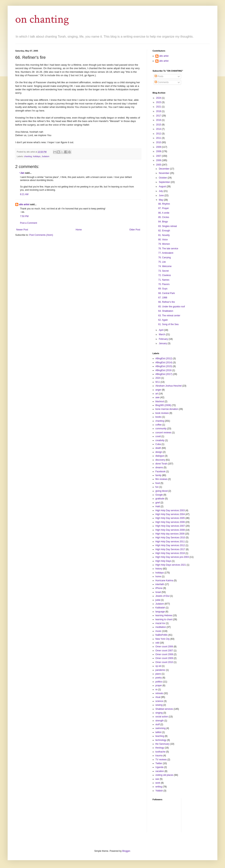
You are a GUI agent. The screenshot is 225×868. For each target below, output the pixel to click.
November (164, 173)
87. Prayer (164, 208)
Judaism (45, 156)
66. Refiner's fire (167, 302)
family (158, 475)
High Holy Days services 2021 (171, 565)
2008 (159, 151)
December (164, 169)
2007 (159, 156)
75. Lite (162, 262)
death (158, 448)
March (162, 334)
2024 (159, 98)
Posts (159, 76)
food (158, 483)
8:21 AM (24, 194)
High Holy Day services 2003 (170, 510)
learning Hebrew (164, 615)
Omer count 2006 (164, 647)
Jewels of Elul (162, 596)
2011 (159, 138)
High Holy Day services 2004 (170, 514)
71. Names (164, 280)
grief (158, 503)
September (165, 182)
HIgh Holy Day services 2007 (170, 526)
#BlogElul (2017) (164, 374)
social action (162, 717)
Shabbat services (164, 709)
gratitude (160, 499)
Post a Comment (29, 223)
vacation (160, 771)
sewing (159, 705)
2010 (159, 142)
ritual (158, 697)
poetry (159, 678)
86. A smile (164, 213)
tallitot (158, 732)
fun (157, 487)
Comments (162, 82)
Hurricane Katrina (164, 581)
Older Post (135, 230)
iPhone (159, 588)
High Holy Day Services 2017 (170, 549)
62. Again (163, 320)
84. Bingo (163, 222)
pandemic (160, 670)
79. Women (164, 244)
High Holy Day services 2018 (170, 553)
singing (159, 713)
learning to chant (164, 619)
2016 (159, 120)
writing (159, 787)
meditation (161, 627)
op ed (158, 666)
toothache (160, 752)
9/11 (158, 382)
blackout (160, 401)
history (159, 569)
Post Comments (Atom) (41, 235)
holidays (37, 156)
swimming (160, 728)
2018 (159, 111)
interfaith (160, 584)
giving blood (162, 491)
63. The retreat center (169, 316)
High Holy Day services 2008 (170, 530)
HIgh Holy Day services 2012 (170, 545)
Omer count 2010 (164, 662)
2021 (159, 107)
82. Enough (164, 231)
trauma (159, 756)
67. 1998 (163, 298)
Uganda (159, 767)
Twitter (159, 763)
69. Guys (163, 289)
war (157, 779)
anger (158, 390)
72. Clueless (165, 275)
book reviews (162, 413)
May (161, 200)
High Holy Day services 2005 (170, 518)
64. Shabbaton (166, 311)
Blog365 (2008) (163, 405)
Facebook (160, 472)
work (158, 783)
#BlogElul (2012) (164, 359)
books (158, 417)
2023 (159, 102)
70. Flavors (164, 284)
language (160, 612)
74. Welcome (165, 266)
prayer (159, 686)
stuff (157, 724)
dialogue (160, 456)
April (161, 330)
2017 (159, 116)
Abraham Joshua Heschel (168, 386)
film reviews (161, 479)
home (158, 577)
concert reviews (163, 433)
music (158, 631)
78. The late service (168, 249)
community (161, 429)
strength (160, 721)
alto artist (24, 204)
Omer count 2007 (164, 651)
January (163, 343)
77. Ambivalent (166, 253)
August (163, 187)
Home (79, 230)
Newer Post (22, 230)
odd (157, 643)
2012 (159, 134)
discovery (160, 460)
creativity (160, 440)
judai (158, 600)
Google (159, 495)
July (161, 191)
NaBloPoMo (162, 635)
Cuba (158, 444)
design (159, 452)
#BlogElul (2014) (164, 363)
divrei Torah (161, 464)
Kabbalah (160, 608)
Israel (158, 592)
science (159, 701)
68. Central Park (167, 293)
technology (161, 740)
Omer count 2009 (164, 658)
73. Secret (164, 271)
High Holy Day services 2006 (170, 522)
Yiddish (159, 791)
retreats (159, 693)
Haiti (158, 506)
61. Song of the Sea (168, 324)
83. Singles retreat (168, 226)
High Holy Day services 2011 (170, 542)
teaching (160, 736)
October (163, 178)
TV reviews (161, 760)
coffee (158, 425)
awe (157, 397)
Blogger (126, 851)
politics (159, 682)
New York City (163, 639)
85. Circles (164, 217)
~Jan (22, 173)
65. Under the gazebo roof (172, 307)
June (162, 195)
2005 (159, 165)
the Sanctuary (162, 744)
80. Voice (163, 240)
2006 (159, 160)
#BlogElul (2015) (164, 366)
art (157, 394)
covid (158, 436)
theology (160, 748)
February (164, 339)
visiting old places (164, 775)
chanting (28, 156)
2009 (159, 147)
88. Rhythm (164, 204)
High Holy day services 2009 (170, 534)
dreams (159, 468)
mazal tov (160, 623)
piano (158, 674)
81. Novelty (164, 235)
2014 (159, 129)
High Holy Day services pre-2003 (172, 557)
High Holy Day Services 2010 (170, 538)
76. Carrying (164, 258)
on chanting (42, 19)
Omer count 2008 (164, 654)
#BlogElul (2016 (164, 370)
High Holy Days (163, 561)
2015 (159, 125)
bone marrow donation (167, 409)
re (156, 690)
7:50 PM (24, 216)
